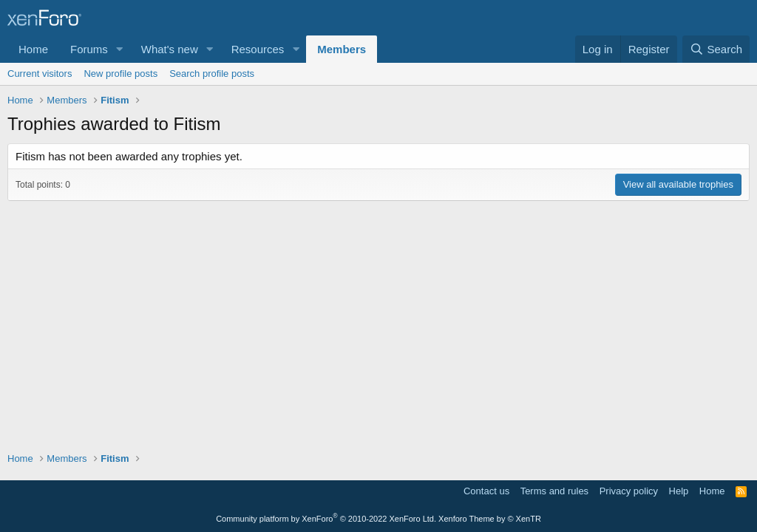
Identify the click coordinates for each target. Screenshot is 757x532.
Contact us (486, 491)
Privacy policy (629, 491)
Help (679, 491)
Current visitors (40, 74)
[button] (120, 49)
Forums (89, 49)
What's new (170, 49)
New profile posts (120, 74)
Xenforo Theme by (490, 519)
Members (342, 49)
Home (33, 49)
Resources (258, 49)
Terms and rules (554, 491)
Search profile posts (212, 74)
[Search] (716, 49)
